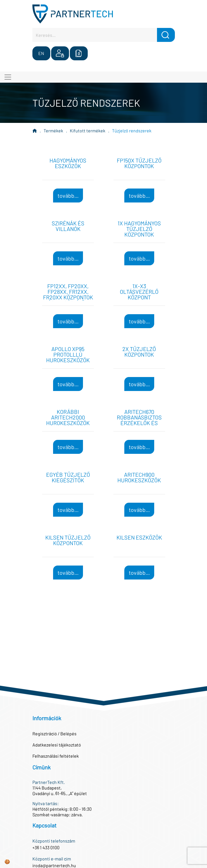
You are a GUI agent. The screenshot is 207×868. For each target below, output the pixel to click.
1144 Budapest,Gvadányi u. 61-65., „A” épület (60, 790)
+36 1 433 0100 (46, 847)
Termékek (53, 131)
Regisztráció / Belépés (54, 734)
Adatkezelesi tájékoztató (57, 745)
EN (41, 53)
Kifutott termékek (88, 131)
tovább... (68, 195)
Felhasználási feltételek (56, 756)
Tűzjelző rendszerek (132, 131)
